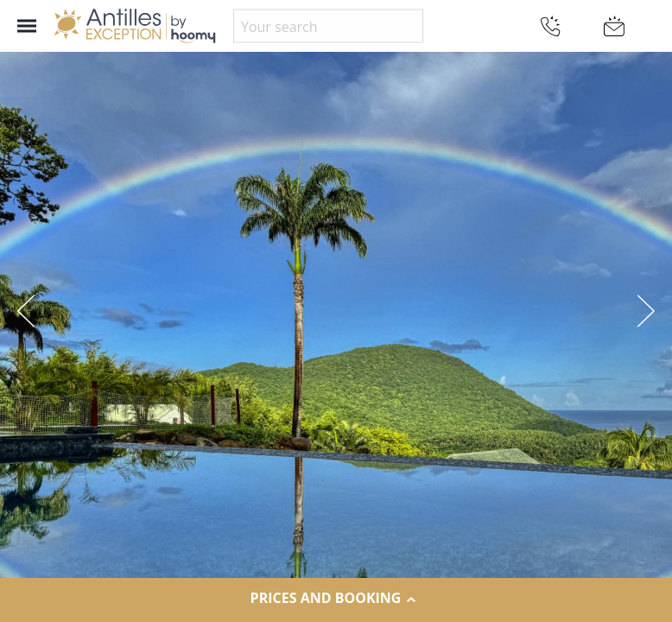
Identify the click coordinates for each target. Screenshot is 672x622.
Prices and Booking (336, 599)
